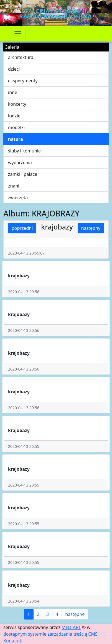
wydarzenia (20, 162)
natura (16, 139)
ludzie (14, 116)
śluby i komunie (24, 151)
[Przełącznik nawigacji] (18, 34)
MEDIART (71, 627)
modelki (16, 127)
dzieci (14, 69)
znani (14, 186)
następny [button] (91, 228)
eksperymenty (23, 81)
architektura (21, 57)
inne (13, 92)
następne (75, 614)
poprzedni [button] (22, 228)
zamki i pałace (23, 174)
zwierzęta (18, 198)
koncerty (17, 104)
